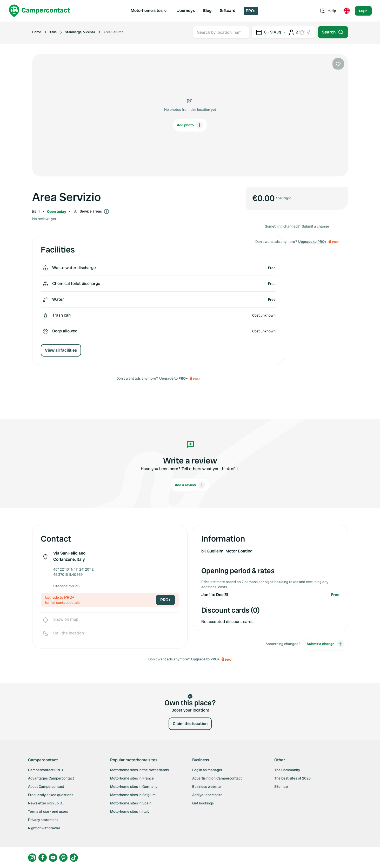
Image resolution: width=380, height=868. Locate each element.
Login (363, 11)
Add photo (190, 125)
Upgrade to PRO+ (173, 378)
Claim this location (190, 724)
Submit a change (315, 226)
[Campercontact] (39, 11)
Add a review (190, 485)
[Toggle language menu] (346, 11)
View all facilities (61, 350)
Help (328, 11)
